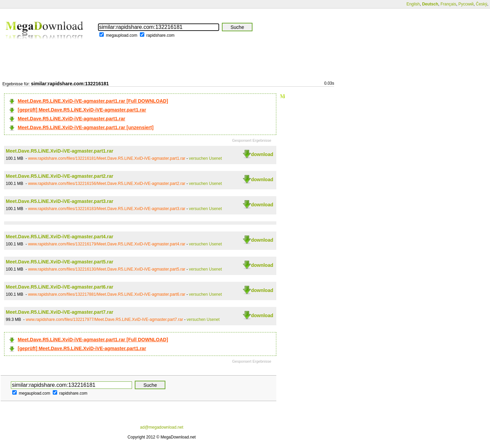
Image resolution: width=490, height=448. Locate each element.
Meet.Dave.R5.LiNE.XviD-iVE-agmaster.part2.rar (60, 176)
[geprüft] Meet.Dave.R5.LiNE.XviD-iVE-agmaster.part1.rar (82, 110)
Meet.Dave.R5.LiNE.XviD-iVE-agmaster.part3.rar (60, 201)
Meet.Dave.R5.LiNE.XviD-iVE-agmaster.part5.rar (60, 262)
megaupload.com (121, 35)
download (262, 154)
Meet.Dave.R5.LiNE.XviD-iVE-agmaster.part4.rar (60, 237)
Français (448, 4)
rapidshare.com (160, 35)
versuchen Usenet (205, 158)
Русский (466, 4)
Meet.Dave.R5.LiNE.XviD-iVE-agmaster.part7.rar (60, 312)
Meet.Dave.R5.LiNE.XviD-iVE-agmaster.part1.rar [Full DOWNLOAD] (93, 101)
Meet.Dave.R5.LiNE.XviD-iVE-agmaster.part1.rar (71, 119)
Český (481, 4)
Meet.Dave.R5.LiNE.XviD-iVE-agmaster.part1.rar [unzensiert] (86, 127)
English (413, 4)
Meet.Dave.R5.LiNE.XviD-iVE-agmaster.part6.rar (60, 287)
